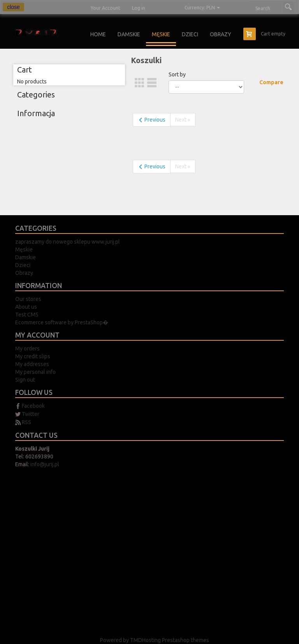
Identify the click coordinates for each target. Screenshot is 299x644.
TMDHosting (146, 640)
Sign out (25, 380)
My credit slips (33, 356)
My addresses (32, 364)
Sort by (177, 74)
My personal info (35, 372)
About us (26, 307)
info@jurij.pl (45, 464)
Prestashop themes (186, 640)
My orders (27, 349)
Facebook (33, 406)
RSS (26, 422)
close (13, 7)
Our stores (28, 299)
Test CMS (27, 315)
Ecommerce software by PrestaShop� (62, 322)
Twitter (31, 414)
